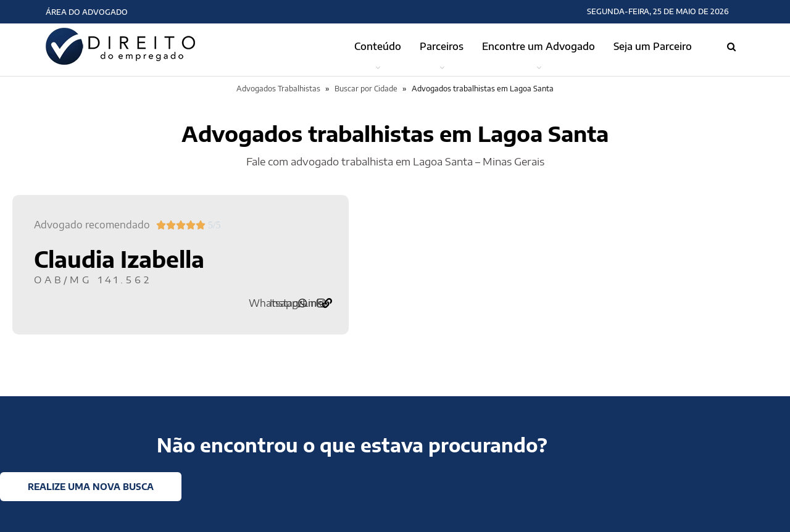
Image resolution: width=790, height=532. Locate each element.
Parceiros (442, 46)
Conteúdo (378, 46)
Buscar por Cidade (366, 89)
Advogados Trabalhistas (278, 89)
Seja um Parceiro (653, 46)
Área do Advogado (87, 12)
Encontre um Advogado (538, 46)
